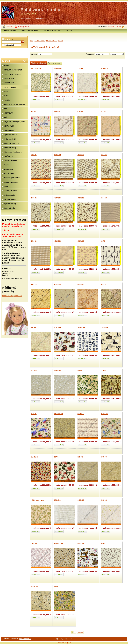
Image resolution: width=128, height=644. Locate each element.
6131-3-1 (81, 414)
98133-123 (104, 414)
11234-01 (34, 371)
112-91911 (35, 457)
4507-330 (57, 155)
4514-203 (81, 241)
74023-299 (104, 327)
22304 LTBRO (59, 543)
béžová (61, 41)
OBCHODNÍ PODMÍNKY (30, 31)
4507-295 (57, 198)
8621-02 (104, 284)
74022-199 (81, 327)
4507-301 (104, 155)
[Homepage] (10, 31)
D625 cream (58, 414)
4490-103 (104, 500)
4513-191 (104, 112)
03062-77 (81, 543)
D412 (56, 586)
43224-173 (35, 112)
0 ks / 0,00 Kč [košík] (114, 27)
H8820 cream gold (37, 500)
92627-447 (58, 371)
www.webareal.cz (25, 639)
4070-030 (104, 457)
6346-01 (34, 155)
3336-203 (81, 284)
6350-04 (80, 112)
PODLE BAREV (52, 41)
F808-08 (34, 543)
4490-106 (81, 500)
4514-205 (104, 198)
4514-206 (57, 241)
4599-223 (34, 284)
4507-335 (81, 155)
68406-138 (58, 68)
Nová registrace (23, 27)
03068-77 (104, 543)
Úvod (31, 41)
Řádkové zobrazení (55, 63)
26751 (56, 457)
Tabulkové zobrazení (38, 63)
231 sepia (58, 284)
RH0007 (80, 457)
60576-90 (57, 327)
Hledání (6, 39)
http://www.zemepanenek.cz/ (12, 296)
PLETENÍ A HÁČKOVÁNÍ (52, 31)
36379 (103, 241)
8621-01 (34, 327)
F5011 (80, 371)
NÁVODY (69, 31)
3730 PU (80, 68)
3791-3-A (57, 500)
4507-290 (81, 198)
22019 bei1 (35, 586)
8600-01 (34, 414)
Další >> (80, 632)
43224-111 (58, 112)
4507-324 (34, 198)
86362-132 (104, 68)
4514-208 (34, 241)
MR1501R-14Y (36, 68)
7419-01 (104, 371)
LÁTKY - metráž (40, 41)
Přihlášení (9, 27)
